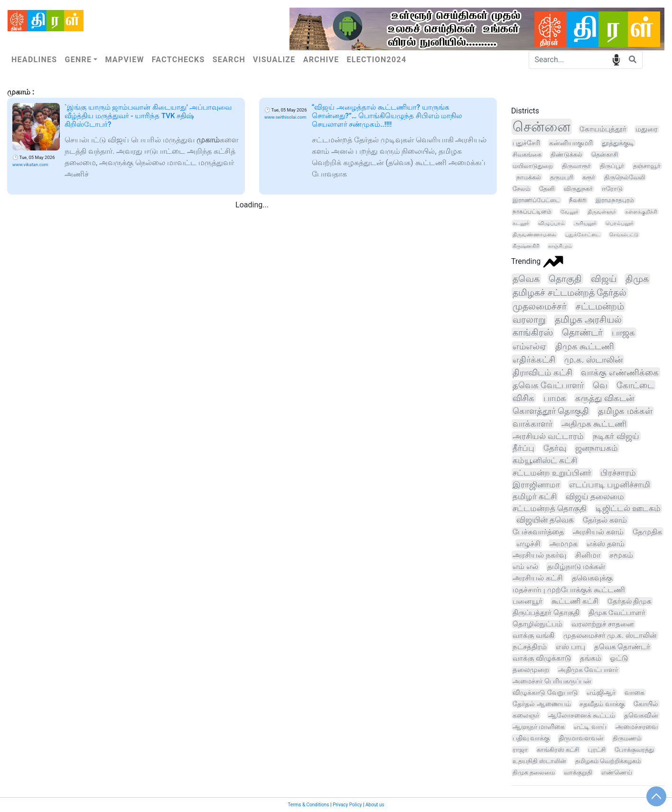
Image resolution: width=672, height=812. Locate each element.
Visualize (274, 60)
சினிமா (588, 555)
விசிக (523, 398)
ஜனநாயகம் (597, 448)
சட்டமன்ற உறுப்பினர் (552, 473)
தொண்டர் (582, 333)
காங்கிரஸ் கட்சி (558, 750)
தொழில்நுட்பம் (537, 624)
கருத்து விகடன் (605, 398)
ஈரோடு (612, 189)
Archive (321, 60)
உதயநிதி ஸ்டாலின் (539, 761)
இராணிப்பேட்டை (536, 200)
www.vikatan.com (30, 164)
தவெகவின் (641, 715)
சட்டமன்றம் (600, 307)
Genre (78, 60)
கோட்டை (635, 385)
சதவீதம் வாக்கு (602, 704)
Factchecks (178, 60)
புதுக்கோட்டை (583, 235)
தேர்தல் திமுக (630, 601)
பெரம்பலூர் (620, 223)
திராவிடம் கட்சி (542, 372)
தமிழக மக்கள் (625, 411)
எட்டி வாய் (590, 727)
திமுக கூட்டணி (585, 346)
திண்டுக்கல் (566, 154)
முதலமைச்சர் (540, 306)
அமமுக (564, 544)
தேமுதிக (647, 532)
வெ (600, 385)
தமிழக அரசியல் (588, 320)
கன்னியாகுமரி (571, 143)
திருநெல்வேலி (625, 177)
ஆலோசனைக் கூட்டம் (582, 715)
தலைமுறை (531, 670)
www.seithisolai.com (285, 117)
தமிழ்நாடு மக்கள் (576, 566)
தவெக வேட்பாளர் (548, 385)
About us (375, 805)
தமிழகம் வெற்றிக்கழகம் (608, 761)
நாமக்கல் (529, 177)
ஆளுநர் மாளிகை (539, 727)
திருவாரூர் (576, 166)
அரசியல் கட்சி (538, 578)
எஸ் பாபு (570, 647)
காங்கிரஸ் (533, 333)
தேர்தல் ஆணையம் (542, 704)
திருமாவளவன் (581, 738)
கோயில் (646, 704)
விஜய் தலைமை (595, 497)
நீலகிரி (578, 200)
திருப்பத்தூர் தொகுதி (546, 613)
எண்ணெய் (617, 772)
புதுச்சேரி (526, 143)
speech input (616, 59)
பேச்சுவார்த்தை (538, 532)
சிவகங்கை (527, 154)
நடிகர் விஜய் (616, 436)
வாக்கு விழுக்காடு (542, 658)
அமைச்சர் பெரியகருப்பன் (552, 681)
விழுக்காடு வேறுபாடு (545, 692)
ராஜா (520, 750)
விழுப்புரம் (551, 223)
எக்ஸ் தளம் (606, 544)
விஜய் (604, 279)
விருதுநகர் (578, 189)
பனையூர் (527, 601)
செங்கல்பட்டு (624, 235)
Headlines (34, 60)
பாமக (555, 398)
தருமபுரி (562, 177)
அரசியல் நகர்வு (539, 555)
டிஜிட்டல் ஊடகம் (628, 509)
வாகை (635, 692)
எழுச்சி (528, 544)
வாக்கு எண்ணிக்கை (620, 372)
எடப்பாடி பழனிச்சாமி (610, 485)
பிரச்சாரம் (618, 473)
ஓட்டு (619, 658)
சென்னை (541, 127)
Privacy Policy (347, 805)
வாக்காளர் (532, 424)
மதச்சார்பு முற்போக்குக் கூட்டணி (569, 590)
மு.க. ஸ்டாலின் (593, 359)
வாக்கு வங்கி (533, 635)
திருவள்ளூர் (602, 212)
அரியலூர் (585, 223)
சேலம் (521, 189)
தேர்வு (555, 448)
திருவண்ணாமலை (534, 235)
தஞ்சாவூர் (647, 166)
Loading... (252, 205)
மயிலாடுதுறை (533, 166)
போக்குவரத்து (634, 750)
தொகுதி (565, 279)
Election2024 (377, 60)
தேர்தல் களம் (605, 520)
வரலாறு (529, 320)
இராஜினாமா (536, 485)
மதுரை (647, 129)
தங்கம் (591, 658)
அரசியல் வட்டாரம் (548, 436)
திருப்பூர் (612, 166)
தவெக (526, 279)
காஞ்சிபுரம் (560, 246)
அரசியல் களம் (598, 532)
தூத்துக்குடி (618, 143)
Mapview (124, 60)
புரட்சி (597, 750)
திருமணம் (627, 738)
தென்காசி (605, 154)
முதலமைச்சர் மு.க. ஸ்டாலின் (610, 635)
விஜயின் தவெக (545, 520)
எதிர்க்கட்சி (534, 359)
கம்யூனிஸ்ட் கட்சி (545, 460)
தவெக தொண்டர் (622, 647)
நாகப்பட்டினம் (532, 212)
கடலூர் (521, 223)
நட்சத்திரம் (530, 647)
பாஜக (623, 333)
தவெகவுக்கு (592, 578)
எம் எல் (525, 566)
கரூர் (589, 177)
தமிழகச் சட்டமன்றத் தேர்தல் (569, 293)
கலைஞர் (526, 715)
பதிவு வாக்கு (531, 738)
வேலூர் (569, 212)
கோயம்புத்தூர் (603, 129)
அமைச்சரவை (637, 727)
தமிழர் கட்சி (535, 496)
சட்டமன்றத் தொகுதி (550, 509)
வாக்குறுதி (578, 772)
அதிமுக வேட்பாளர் (588, 670)
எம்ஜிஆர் (601, 692)
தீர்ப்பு (523, 448)
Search (229, 60)
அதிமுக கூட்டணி (594, 424)
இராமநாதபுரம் (615, 200)
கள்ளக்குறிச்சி (641, 212)
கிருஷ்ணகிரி (526, 246)
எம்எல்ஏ (529, 346)
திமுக (637, 279)
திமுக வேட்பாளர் (617, 613)
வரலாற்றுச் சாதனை (603, 624)
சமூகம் (621, 555)
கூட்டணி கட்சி (575, 601)
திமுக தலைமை (534, 772)
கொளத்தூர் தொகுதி (551, 411)
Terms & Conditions (308, 805)
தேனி (547, 189)
